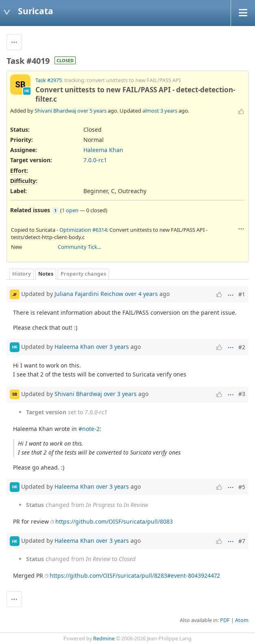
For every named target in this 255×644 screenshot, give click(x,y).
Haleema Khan (103, 150)
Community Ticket (80, 247)
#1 (242, 294)
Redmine (104, 639)
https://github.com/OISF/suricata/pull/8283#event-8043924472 (135, 575)
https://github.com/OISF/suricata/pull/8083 (114, 521)
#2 (242, 347)
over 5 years (92, 111)
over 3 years (112, 347)
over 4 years (141, 294)
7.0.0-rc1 (95, 160)
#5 (242, 487)
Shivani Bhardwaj (55, 111)
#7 (242, 541)
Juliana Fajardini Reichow (89, 294)
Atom (242, 620)
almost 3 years (160, 111)
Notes (46, 274)
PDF (225, 620)
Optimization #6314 (83, 230)
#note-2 (89, 429)
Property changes (83, 274)
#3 (242, 394)
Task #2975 (49, 80)
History (22, 274)
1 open (70, 210)
